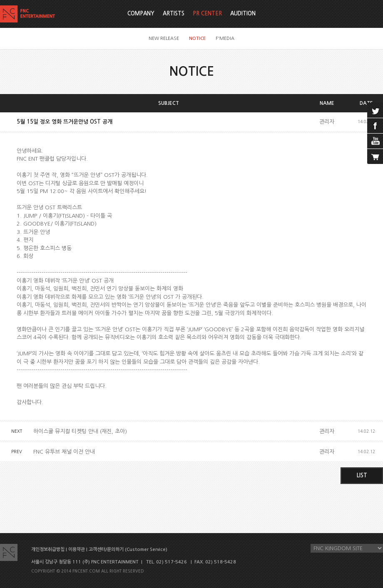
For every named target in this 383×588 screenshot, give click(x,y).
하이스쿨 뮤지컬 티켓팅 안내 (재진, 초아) (80, 431)
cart (375, 156)
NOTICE (197, 38)
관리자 (327, 122)
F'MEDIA (225, 38)
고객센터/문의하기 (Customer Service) (128, 550)
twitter (375, 110)
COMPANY (141, 14)
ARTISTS (174, 14)
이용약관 (77, 550)
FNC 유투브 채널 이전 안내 (64, 452)
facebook (375, 126)
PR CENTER (207, 14)
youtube (375, 141)
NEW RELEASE (164, 38)
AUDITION (243, 14)
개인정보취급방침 (48, 550)
